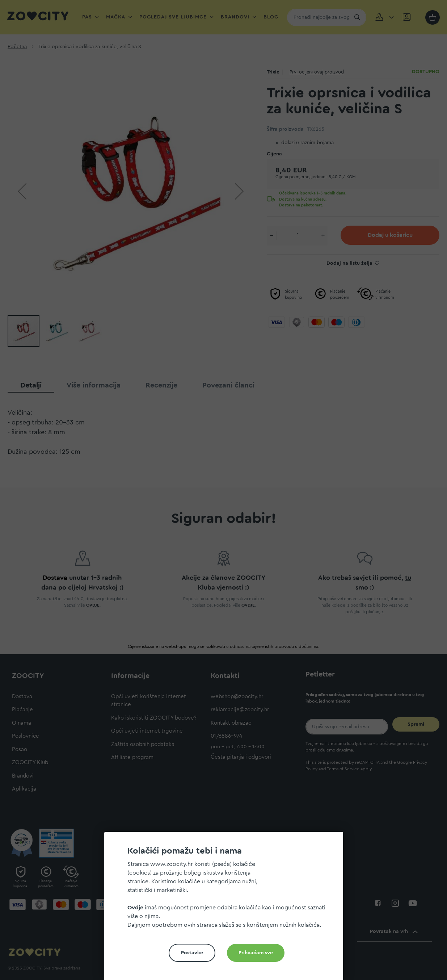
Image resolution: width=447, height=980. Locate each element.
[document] (227, 909)
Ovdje (135, 908)
